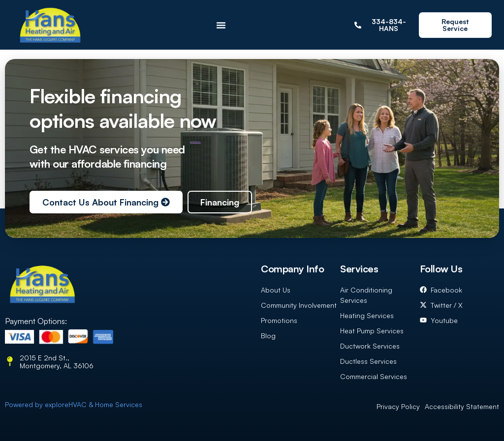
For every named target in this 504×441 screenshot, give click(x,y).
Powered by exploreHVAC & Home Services (74, 404)
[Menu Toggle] (221, 25)
